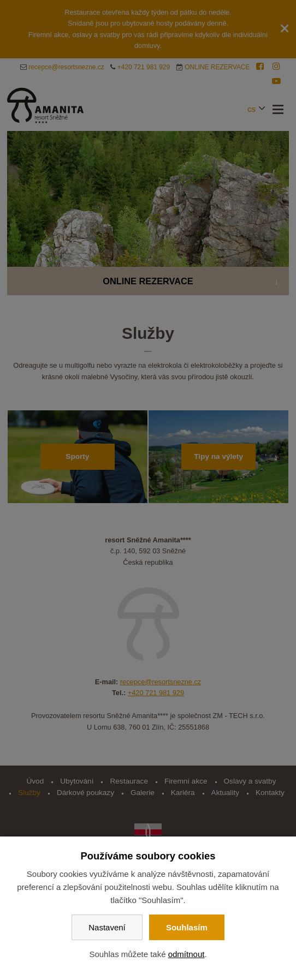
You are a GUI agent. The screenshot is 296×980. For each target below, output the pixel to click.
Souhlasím (187, 927)
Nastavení (107, 927)
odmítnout (187, 954)
